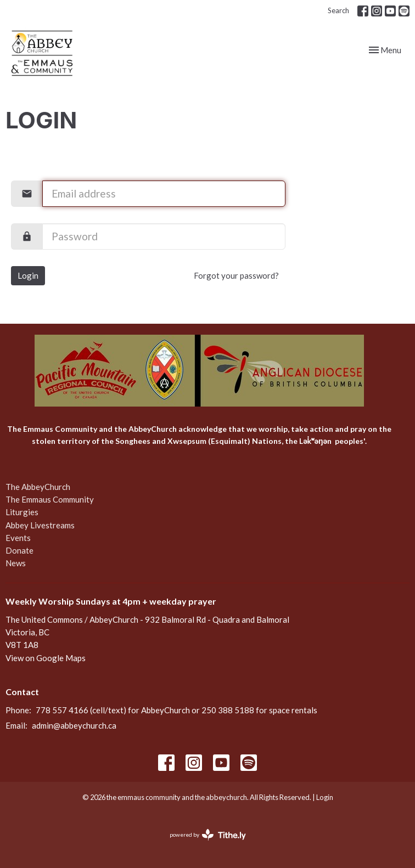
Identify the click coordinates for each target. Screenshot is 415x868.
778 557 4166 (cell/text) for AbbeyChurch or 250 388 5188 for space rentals (176, 710)
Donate (19, 550)
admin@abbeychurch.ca (74, 725)
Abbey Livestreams (40, 525)
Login (28, 275)
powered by (208, 835)
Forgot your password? (236, 275)
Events (18, 538)
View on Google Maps (46, 658)
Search (338, 10)
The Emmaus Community (50, 499)
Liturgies (22, 512)
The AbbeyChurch (38, 487)
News (16, 563)
